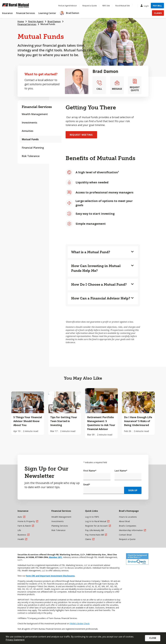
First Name (90, 471)
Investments (29, 122)
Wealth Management (35, 114)
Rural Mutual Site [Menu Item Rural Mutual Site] (123, 6)
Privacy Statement (15, 640)
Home (21, 22)
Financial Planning (33, 148)
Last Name (121, 471)
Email (87, 485)
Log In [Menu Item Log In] (145, 6)
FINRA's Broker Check (80, 624)
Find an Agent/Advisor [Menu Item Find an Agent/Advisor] (68, 6)
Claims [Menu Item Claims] (158, 13)
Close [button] (153, 638)
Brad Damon (54, 22)
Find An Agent (36, 22)
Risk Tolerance (31, 156)
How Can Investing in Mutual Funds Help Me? (96, 268)
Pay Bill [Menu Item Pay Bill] (157, 6)
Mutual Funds (48, 24)
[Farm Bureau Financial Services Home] (20, 6)
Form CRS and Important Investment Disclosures (50, 576)
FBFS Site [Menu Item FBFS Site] (106, 6)
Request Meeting (81, 135)
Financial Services (27, 24)
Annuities (28, 131)
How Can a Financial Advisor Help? (101, 298)
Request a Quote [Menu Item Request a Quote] (90, 6)
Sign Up (133, 490)
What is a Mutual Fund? (91, 252)
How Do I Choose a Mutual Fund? (99, 284)
